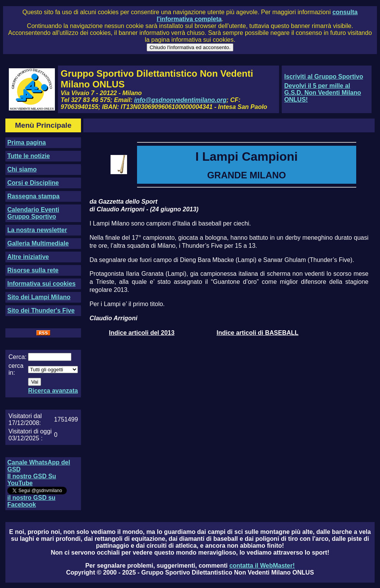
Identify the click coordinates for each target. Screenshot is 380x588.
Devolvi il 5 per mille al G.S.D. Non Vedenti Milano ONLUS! (323, 93)
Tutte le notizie (29, 156)
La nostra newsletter (37, 230)
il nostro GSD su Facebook (31, 501)
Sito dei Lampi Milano (39, 297)
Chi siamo (22, 169)
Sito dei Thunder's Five (41, 310)
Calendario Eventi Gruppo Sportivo (33, 213)
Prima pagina (26, 142)
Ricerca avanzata (53, 391)
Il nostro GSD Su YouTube (32, 480)
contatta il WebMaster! (262, 566)
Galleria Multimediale (38, 243)
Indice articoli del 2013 (142, 333)
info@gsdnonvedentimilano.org (180, 100)
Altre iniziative (28, 257)
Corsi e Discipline (33, 183)
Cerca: (17, 357)
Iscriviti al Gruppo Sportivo (324, 77)
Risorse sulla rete (33, 270)
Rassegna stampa (33, 196)
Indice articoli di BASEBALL (257, 333)
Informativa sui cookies (41, 284)
